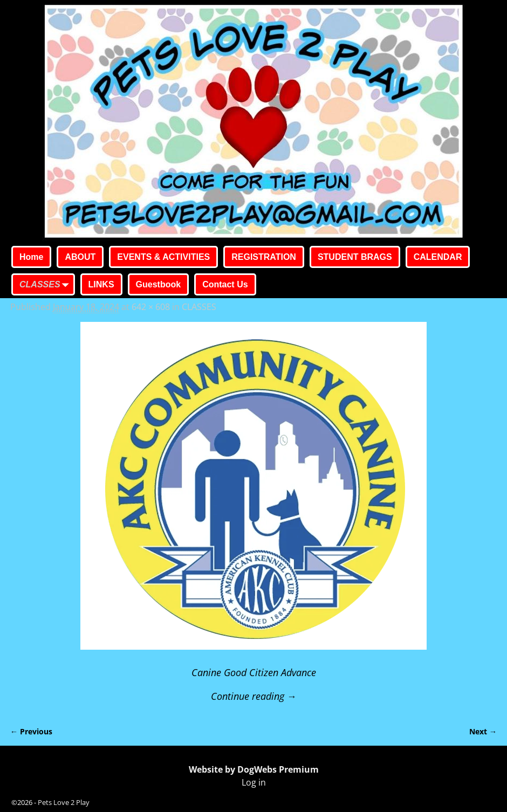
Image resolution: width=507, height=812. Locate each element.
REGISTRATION (264, 257)
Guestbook (159, 284)
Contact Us (225, 284)
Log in (254, 782)
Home (31, 257)
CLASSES (46, 285)
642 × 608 (151, 307)
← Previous (31, 731)
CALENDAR (438, 257)
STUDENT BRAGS (355, 257)
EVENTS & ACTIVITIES (163, 257)
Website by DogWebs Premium (254, 769)
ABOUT (80, 257)
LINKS (101, 284)
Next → (483, 731)
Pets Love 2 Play (64, 802)
